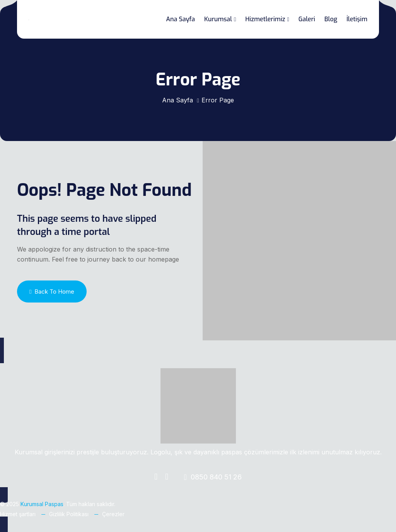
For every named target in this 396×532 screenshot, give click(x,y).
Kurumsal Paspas (42, 504)
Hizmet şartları (18, 514)
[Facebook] (156, 477)
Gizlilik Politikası (69, 514)
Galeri (307, 19)
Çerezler (113, 514)
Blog (331, 19)
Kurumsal (218, 19)
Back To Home (52, 291)
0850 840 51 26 (213, 477)
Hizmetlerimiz (265, 19)
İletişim (357, 19)
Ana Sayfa (180, 19)
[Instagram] (167, 477)
